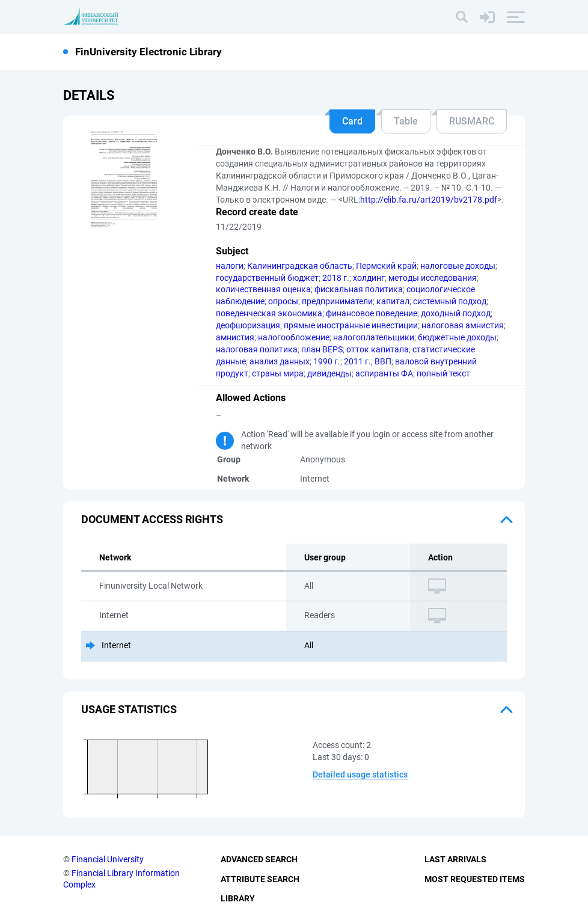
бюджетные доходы (457, 337)
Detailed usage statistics (360, 774)
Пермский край (386, 266)
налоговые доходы (458, 266)
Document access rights (152, 519)
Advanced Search (259, 859)
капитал (393, 301)
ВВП (383, 361)
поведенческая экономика (269, 313)
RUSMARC (472, 121)
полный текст (443, 373)
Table (406, 121)
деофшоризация (248, 325)
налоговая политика (257, 349)
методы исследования (433, 278)
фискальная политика (359, 289)
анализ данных (280, 361)
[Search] (462, 17)
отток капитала (378, 349)
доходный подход (456, 313)
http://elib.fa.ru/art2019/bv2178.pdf (429, 200)
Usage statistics (129, 709)
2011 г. (357, 361)
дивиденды (329, 373)
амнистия (235, 337)
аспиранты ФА (384, 373)
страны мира (278, 373)
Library (238, 898)
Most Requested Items (475, 879)
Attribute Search (260, 879)
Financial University (108, 859)
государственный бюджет (267, 278)
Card (352, 121)
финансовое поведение (372, 313)
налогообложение (294, 337)
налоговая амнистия (463, 325)
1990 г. (327, 361)
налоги (230, 266)
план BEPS (322, 349)
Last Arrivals (455, 859)
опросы (283, 301)
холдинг (369, 278)
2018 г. (336, 278)
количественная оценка (263, 289)
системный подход (450, 301)
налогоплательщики (374, 337)
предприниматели (337, 301)
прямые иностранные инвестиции (351, 325)
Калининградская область (300, 266)
